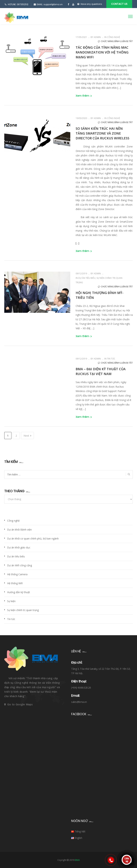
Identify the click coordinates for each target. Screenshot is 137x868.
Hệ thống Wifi (15, 583)
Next (27, 436)
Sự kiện (11, 601)
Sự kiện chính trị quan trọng (23, 610)
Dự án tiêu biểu (87, 278)
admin (97, 37)
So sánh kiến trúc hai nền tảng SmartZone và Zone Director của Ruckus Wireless (102, 133)
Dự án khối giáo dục (19, 547)
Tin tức (111, 359)
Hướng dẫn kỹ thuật (19, 592)
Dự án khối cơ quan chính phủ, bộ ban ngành (33, 538)
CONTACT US (119, 4)
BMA (77, 860)
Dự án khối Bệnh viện (19, 530)
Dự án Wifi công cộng (20, 565)
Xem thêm (84, 96)
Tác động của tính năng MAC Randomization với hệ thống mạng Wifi (102, 52)
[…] (77, 243)
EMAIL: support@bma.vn (50, 4)
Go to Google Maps (20, 704)
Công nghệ (114, 37)
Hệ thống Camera (17, 574)
